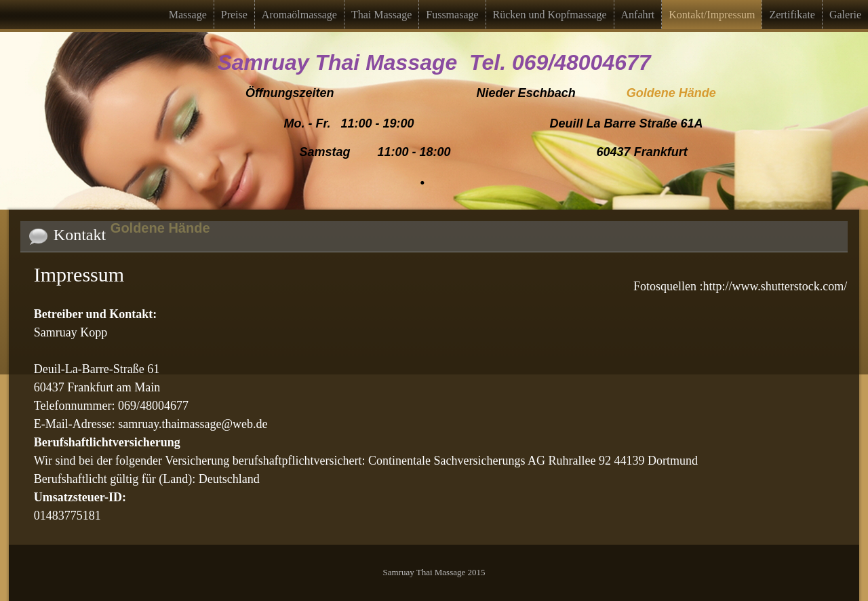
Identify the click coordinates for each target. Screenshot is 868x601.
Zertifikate (792, 15)
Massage (188, 15)
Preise (234, 15)
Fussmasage (452, 15)
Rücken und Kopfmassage (550, 15)
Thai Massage (381, 15)
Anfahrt (638, 15)
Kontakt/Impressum (712, 15)
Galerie (845, 15)
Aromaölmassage (299, 15)
